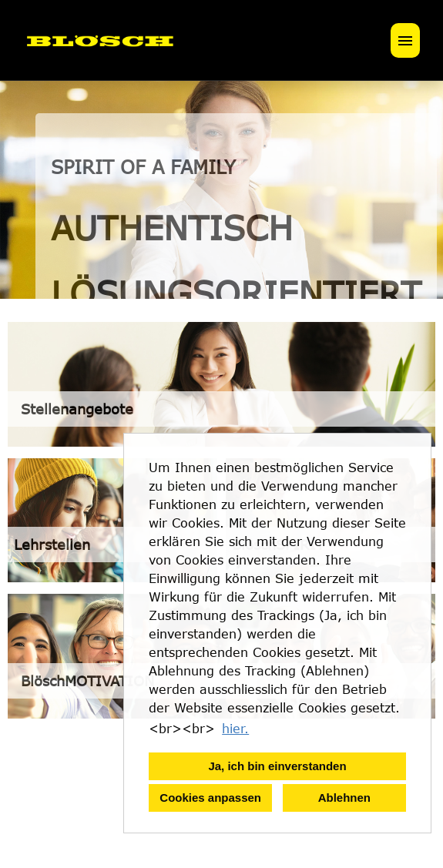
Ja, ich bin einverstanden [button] (277, 766)
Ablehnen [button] (344, 798)
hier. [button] (235, 729)
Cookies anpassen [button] (210, 798)
